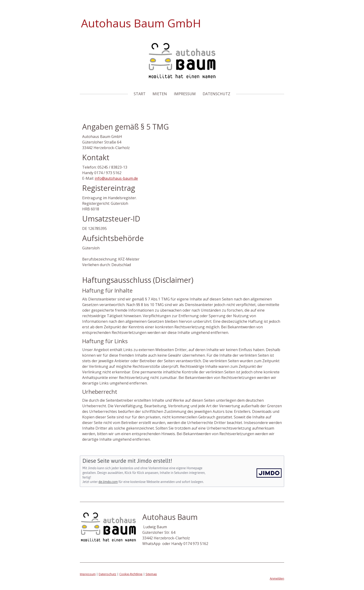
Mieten (160, 94)
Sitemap (151, 574)
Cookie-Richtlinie (131, 574)
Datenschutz (216, 94)
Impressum (185, 94)
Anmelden (277, 578)
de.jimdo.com (108, 482)
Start (140, 94)
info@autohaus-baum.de (116, 178)
